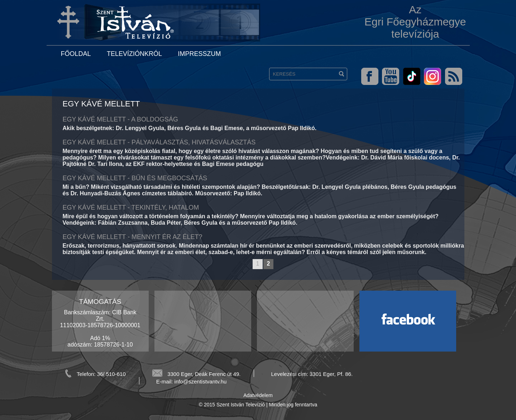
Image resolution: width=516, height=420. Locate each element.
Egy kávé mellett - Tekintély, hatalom (131, 207)
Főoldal (76, 54)
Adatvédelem (258, 395)
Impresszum (199, 54)
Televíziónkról (134, 54)
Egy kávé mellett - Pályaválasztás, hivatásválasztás (159, 142)
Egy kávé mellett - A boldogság (120, 119)
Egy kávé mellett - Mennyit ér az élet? (133, 237)
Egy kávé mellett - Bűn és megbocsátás (135, 178)
